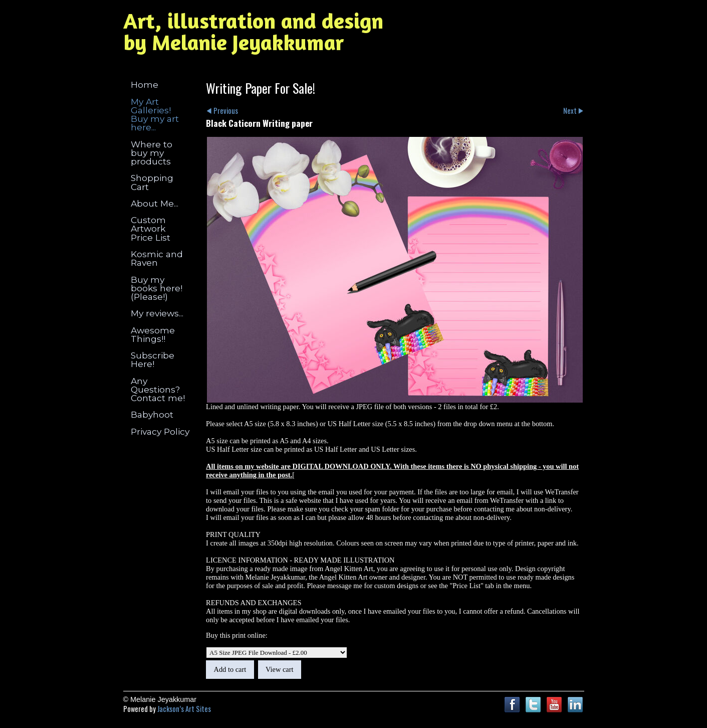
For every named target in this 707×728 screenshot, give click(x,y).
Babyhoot (152, 414)
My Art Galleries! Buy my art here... (155, 115)
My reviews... (157, 313)
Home (145, 84)
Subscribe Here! (153, 359)
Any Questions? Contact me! (158, 390)
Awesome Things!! (153, 334)
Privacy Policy (160, 431)
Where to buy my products (152, 153)
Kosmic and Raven (157, 258)
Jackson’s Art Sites (184, 709)
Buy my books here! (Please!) (157, 288)
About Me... (155, 203)
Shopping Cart (152, 182)
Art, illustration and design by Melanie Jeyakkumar (253, 31)
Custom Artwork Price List (151, 229)
